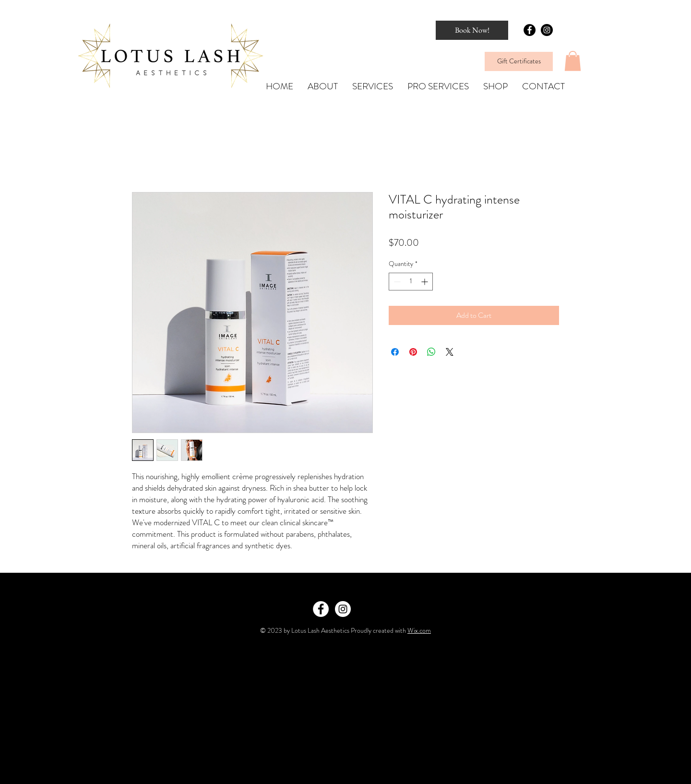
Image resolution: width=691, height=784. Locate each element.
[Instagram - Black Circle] (547, 30)
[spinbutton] (411, 282)
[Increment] (425, 282)
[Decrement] (396, 282)
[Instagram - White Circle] (343, 609)
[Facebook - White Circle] (321, 609)
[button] (573, 61)
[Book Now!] (472, 30)
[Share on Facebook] (395, 352)
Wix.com (419, 630)
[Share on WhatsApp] (431, 352)
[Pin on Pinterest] (413, 352)
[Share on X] (450, 352)
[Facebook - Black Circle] (530, 30)
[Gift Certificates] (519, 61)
